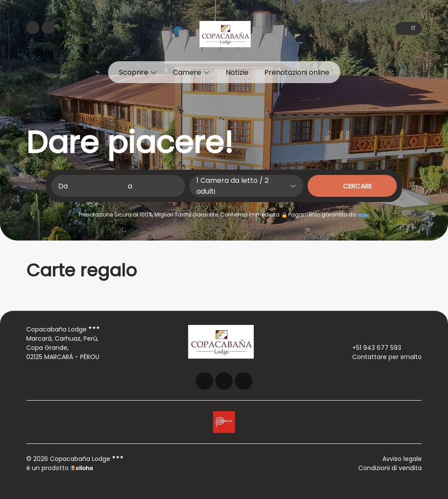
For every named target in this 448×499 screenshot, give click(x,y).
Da (63, 186)
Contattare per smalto (382, 357)
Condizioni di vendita (390, 468)
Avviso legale (402, 459)
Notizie (237, 72)
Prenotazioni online (297, 72)
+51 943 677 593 (372, 348)
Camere (191, 72)
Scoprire (138, 72)
